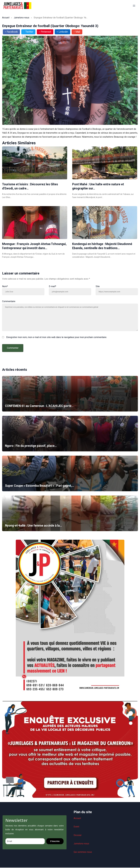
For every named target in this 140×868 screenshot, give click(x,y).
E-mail (53, 286)
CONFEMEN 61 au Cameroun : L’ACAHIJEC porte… (40, 406)
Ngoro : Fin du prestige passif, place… (31, 446)
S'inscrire (55, 842)
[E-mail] (70, 292)
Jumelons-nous (22, 18)
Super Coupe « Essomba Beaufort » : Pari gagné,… (40, 486)
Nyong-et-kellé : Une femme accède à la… (34, 526)
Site (98, 286)
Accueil (6, 18)
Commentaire (9, 301)
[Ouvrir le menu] (134, 6)
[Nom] (23, 292)
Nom (5, 286)
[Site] (117, 292)
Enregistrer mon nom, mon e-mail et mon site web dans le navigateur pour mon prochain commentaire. (57, 337)
